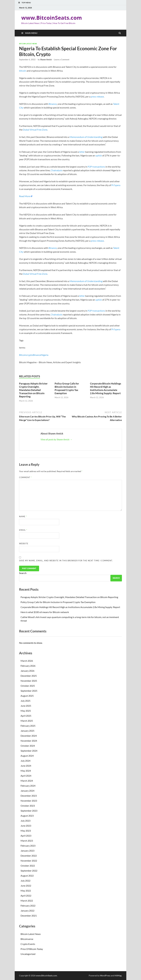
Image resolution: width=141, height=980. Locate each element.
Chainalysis (56, 170)
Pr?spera (116, 185)
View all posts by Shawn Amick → (56, 439)
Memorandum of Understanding (86, 137)
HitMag (118, 976)
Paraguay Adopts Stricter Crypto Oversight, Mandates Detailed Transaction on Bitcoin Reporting (33, 390)
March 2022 (27, 901)
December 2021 (29, 916)
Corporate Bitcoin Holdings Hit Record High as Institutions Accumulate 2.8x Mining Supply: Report (106, 388)
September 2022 (29, 871)
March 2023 (27, 841)
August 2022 (27, 876)
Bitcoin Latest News (28, 44)
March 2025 (27, 721)
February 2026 (28, 666)
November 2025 (29, 681)
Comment (25, 477)
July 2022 (25, 881)
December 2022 (29, 856)
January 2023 (27, 851)
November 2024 (29, 741)
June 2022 (26, 886)
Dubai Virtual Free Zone (35, 130)
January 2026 (27, 671)
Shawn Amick (46, 60)
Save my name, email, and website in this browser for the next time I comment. (66, 561)
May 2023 (26, 831)
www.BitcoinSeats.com (52, 18)
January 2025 (27, 731)
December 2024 (29, 736)
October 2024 (28, 746)
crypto (30, 355)
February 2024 (28, 786)
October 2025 (28, 686)
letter (82, 152)
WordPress (105, 976)
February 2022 (28, 906)
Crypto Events (28, 944)
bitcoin (23, 71)
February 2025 (28, 726)
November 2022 (29, 861)
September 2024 (29, 751)
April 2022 (26, 896)
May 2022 (26, 891)
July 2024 (25, 761)
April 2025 (26, 716)
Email (23, 530)
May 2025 (26, 711)
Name (23, 516)
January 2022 (27, 911)
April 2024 (26, 776)
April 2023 (26, 836)
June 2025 (26, 706)
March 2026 (27, 661)
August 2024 (27, 756)
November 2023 (29, 801)
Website (24, 543)
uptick (99, 155)
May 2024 (26, 771)
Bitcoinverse (27, 939)
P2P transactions (96, 167)
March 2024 (27, 781)
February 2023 (28, 846)
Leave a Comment (62, 60)
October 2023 (28, 806)
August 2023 (27, 816)
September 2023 (29, 811)
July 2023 (25, 821)
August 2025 (27, 696)
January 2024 (27, 791)
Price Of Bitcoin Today (32, 949)
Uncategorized (28, 954)
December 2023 (29, 796)
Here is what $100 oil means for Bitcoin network (45, 612)
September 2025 (29, 691)
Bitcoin (23, 355)
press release (97, 96)
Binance (53, 104)
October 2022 (28, 866)
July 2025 (25, 701)
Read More (25, 196)
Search (23, 573)
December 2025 (29, 676)
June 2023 (26, 826)
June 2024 (26, 766)
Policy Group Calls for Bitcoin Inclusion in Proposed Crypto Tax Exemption (67, 388)
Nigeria (45, 355)
